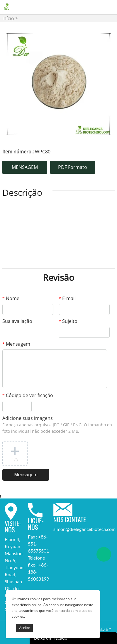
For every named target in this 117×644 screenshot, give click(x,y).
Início (8, 18)
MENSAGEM (25, 167)
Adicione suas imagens (57, 424)
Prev (13, 84)
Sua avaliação (17, 321)
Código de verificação (28, 395)
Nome (11, 298)
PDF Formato (73, 167)
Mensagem (16, 344)
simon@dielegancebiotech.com (84, 529)
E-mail (67, 298)
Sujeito (68, 321)
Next (104, 84)
